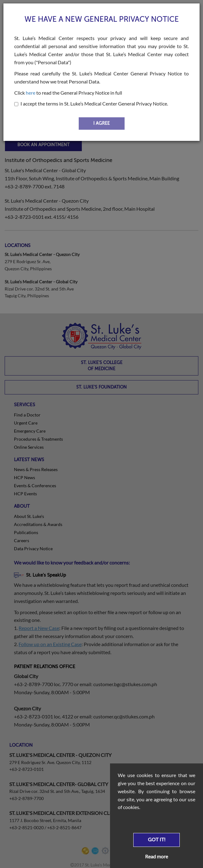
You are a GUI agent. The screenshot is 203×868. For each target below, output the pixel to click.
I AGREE (101, 123)
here (31, 93)
